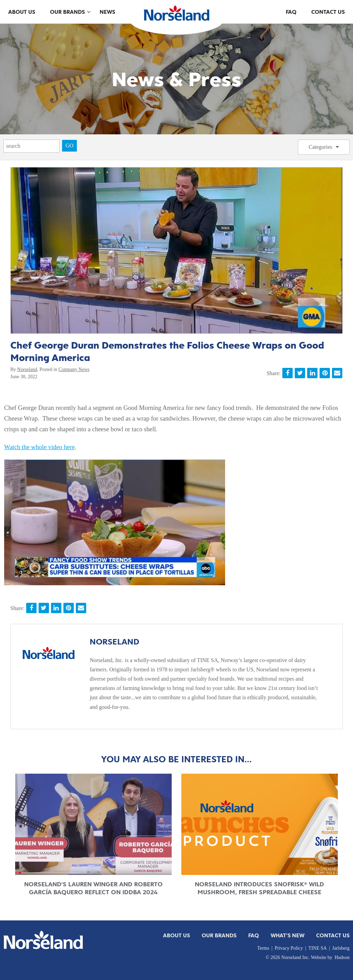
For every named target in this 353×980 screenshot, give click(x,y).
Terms (263, 948)
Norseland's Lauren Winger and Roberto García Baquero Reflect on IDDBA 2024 (93, 888)
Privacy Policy (289, 948)
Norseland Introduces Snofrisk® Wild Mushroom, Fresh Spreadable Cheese (259, 888)
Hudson (342, 957)
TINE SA (318, 948)
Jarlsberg (341, 948)
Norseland (27, 369)
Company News (74, 369)
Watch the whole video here (39, 447)
